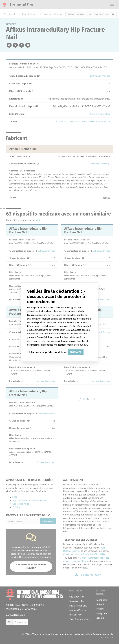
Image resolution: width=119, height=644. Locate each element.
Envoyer (76, 352)
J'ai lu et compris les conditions (48, 352)
